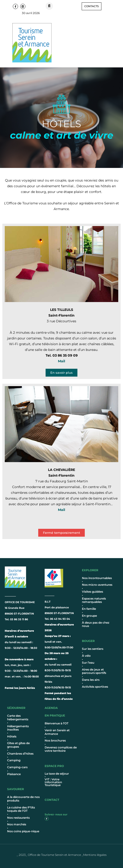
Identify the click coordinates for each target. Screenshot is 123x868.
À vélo (86, 656)
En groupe (89, 616)
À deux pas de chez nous (96, 624)
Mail (61, 361)
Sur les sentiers (93, 649)
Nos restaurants (18, 818)
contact (52, 800)
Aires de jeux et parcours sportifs (94, 671)
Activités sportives (95, 687)
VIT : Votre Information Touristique (53, 782)
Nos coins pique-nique (23, 831)
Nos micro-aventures (97, 585)
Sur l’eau (88, 663)
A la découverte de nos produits (23, 799)
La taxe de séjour (57, 774)
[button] (49, 6)
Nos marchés (17, 824)
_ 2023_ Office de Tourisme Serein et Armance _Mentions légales (62, 855)
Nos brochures (55, 740)
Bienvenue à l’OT (57, 723)
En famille (89, 609)
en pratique (55, 715)
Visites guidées (92, 592)
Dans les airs (91, 680)
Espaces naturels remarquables (94, 600)
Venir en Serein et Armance (57, 732)
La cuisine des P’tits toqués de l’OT (21, 809)
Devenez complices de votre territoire (61, 749)
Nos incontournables (97, 578)
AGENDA (51, 708)
